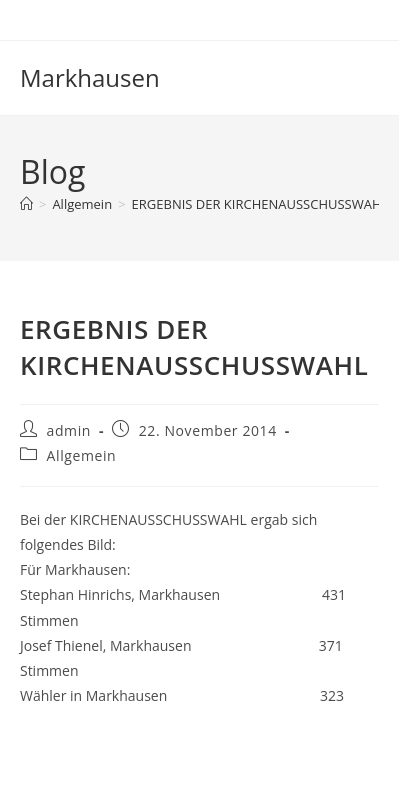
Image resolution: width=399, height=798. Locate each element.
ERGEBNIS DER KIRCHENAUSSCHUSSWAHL (260, 204)
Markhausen (90, 77)
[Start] (26, 204)
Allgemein (82, 455)
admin (69, 430)
